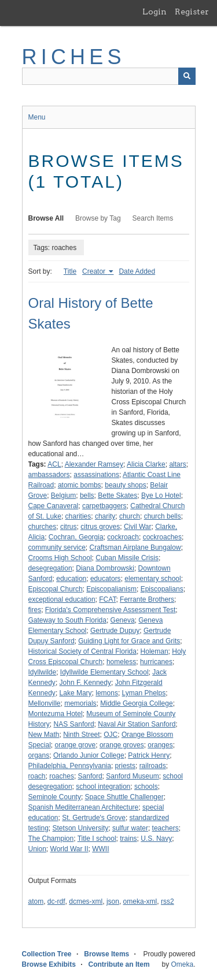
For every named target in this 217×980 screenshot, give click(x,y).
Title (70, 271)
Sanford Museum (132, 776)
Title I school (97, 839)
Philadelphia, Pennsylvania (70, 766)
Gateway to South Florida (67, 620)
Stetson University (81, 828)
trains (128, 839)
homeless (121, 662)
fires (35, 610)
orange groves (122, 745)
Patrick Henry (149, 755)
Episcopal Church (56, 589)
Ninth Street (81, 735)
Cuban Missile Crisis (127, 558)
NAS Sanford (74, 724)
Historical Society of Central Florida (82, 651)
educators (106, 579)
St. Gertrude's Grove (94, 818)
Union (37, 849)
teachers (165, 828)
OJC (111, 735)
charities (78, 516)
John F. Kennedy (85, 683)
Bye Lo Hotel (161, 495)
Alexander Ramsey (94, 464)
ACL (54, 464)
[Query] (109, 76)
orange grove (76, 745)
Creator (95, 271)
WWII (100, 849)
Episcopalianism (111, 589)
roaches (62, 776)
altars (177, 464)
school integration (103, 787)
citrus (69, 527)
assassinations (96, 475)
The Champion (51, 839)
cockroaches (162, 537)
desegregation (50, 568)
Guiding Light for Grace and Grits (129, 641)
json (113, 901)
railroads (153, 766)
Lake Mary (76, 693)
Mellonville (45, 703)
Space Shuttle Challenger (124, 797)
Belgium (63, 495)
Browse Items (106, 954)
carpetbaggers (104, 506)
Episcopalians (162, 589)
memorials (80, 703)
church (130, 516)
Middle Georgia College (136, 703)
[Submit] (187, 76)
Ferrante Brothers (147, 599)
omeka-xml (140, 901)
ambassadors (49, 475)
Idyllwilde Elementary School (104, 672)
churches (43, 527)
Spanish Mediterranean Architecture (84, 807)
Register (192, 12)
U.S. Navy (156, 839)
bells (87, 495)
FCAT (107, 599)
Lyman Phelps (144, 693)
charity (105, 516)
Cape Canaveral (54, 506)
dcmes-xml (86, 901)
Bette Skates (117, 495)
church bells (163, 516)
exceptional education (62, 599)
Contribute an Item (119, 964)
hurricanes (156, 662)
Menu (37, 117)
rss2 (168, 901)
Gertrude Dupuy (115, 631)
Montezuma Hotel (56, 714)
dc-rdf (56, 901)
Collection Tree (47, 954)
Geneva (123, 620)
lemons (107, 693)
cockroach (123, 537)
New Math (44, 735)
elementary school (152, 579)
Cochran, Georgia (76, 537)
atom (36, 901)
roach (37, 776)
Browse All (46, 218)
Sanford (90, 776)
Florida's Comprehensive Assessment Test (111, 610)
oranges (160, 745)
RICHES (74, 57)
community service (57, 547)
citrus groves (100, 527)
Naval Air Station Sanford (137, 724)
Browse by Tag (98, 218)
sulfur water (130, 828)
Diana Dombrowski (105, 568)
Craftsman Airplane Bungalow (135, 547)
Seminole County (55, 797)
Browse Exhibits (49, 964)
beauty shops (125, 485)
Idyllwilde (43, 672)
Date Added (137, 271)
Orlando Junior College (89, 755)
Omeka (182, 964)
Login (155, 12)
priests (125, 766)
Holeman (155, 651)
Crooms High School (60, 558)
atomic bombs (80, 485)
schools (146, 787)
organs (39, 755)
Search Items (153, 218)
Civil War (138, 527)
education (71, 579)
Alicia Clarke (146, 464)
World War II (69, 849)
